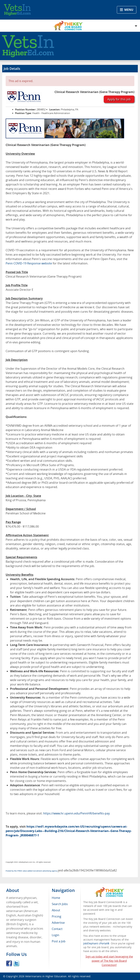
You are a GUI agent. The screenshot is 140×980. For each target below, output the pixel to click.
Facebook (9, 963)
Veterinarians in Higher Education (46, 976)
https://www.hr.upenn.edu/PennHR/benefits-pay (76, 813)
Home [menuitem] (56, 898)
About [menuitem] (56, 910)
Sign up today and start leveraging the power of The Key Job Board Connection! (109, 961)
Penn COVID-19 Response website (29, 263)
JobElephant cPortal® (96, 943)
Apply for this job (119, 99)
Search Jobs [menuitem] (60, 904)
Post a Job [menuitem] (59, 941)
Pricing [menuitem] (57, 916)
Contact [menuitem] (57, 929)
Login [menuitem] (56, 935)
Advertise (58, 923)
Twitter (16, 963)
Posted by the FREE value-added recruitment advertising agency (32, 871)
